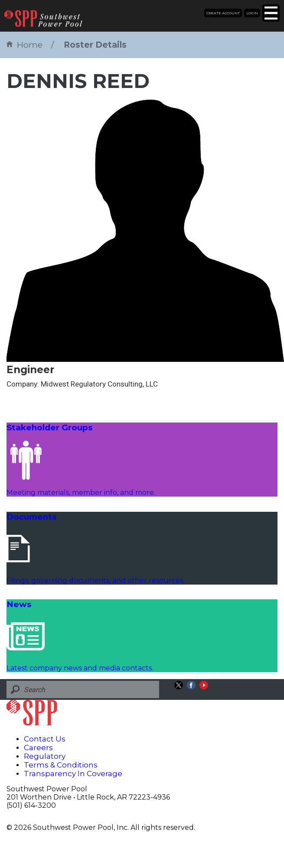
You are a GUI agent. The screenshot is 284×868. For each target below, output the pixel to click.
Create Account (223, 13)
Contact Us (45, 739)
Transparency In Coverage (73, 774)
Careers (38, 748)
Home (24, 45)
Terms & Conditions (61, 765)
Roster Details (95, 45)
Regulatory (45, 756)
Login (252, 13)
